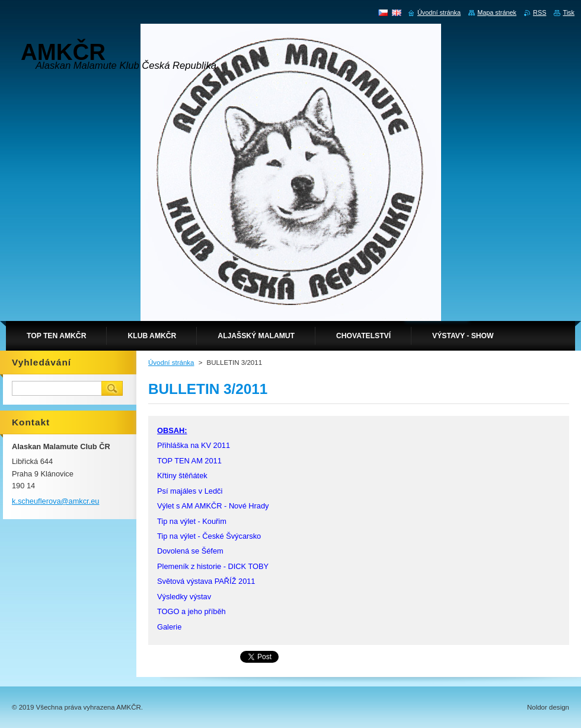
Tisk (569, 12)
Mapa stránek (497, 12)
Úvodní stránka (171, 363)
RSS (539, 12)
